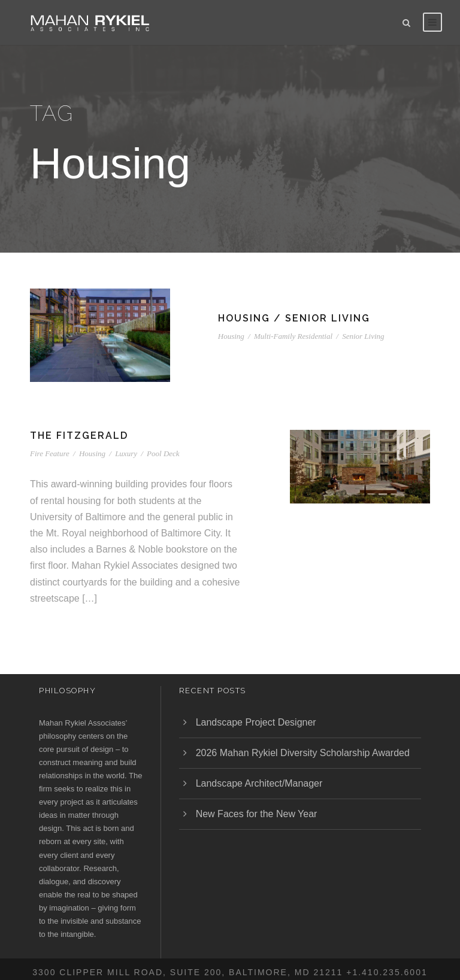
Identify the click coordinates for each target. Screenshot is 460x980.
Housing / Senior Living (294, 318)
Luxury (126, 453)
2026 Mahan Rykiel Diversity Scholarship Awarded (303, 753)
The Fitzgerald (79, 436)
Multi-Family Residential (293, 336)
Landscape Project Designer (256, 722)
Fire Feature (50, 453)
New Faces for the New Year (257, 814)
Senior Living (363, 336)
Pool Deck (163, 453)
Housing (231, 336)
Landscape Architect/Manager (259, 783)
